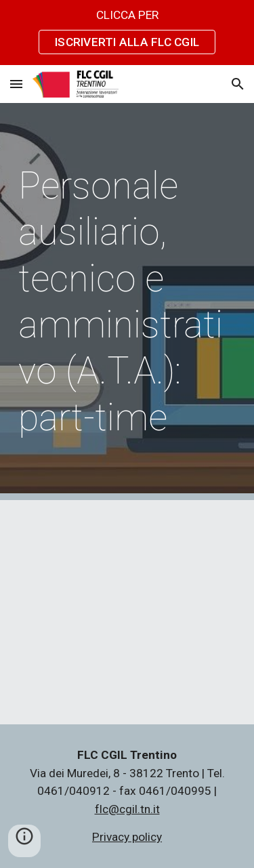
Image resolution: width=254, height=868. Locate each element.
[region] (127, 33)
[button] (16, 84)
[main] (127, 302)
